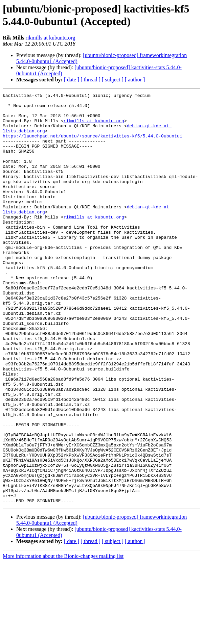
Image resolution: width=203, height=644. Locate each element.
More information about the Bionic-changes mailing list (63, 638)
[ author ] (135, 80)
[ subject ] (113, 80)
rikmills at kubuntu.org (51, 38)
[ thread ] (91, 80)
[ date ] (72, 80)
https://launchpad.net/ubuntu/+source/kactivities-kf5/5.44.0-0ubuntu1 (92, 145)
